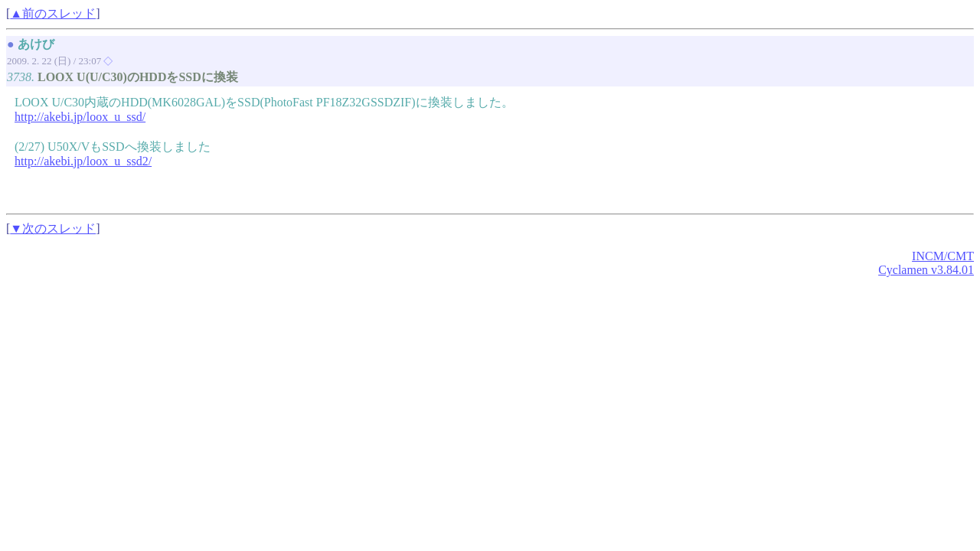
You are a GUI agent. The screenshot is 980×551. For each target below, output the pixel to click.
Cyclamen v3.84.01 (926, 270)
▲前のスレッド (53, 13)
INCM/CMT (943, 256)
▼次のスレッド (53, 228)
